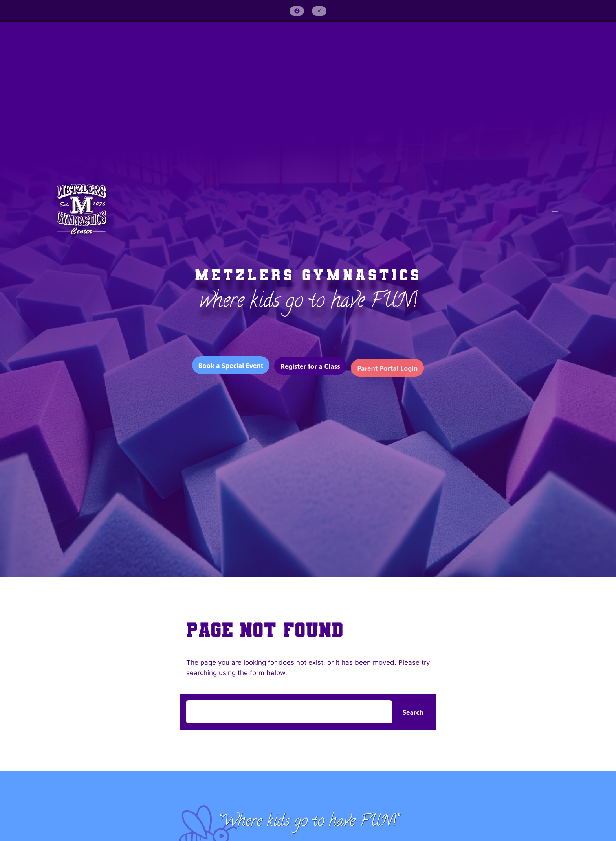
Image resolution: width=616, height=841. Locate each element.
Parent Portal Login (387, 372)
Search (413, 712)
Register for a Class (310, 368)
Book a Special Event (231, 366)
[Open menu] (555, 210)
